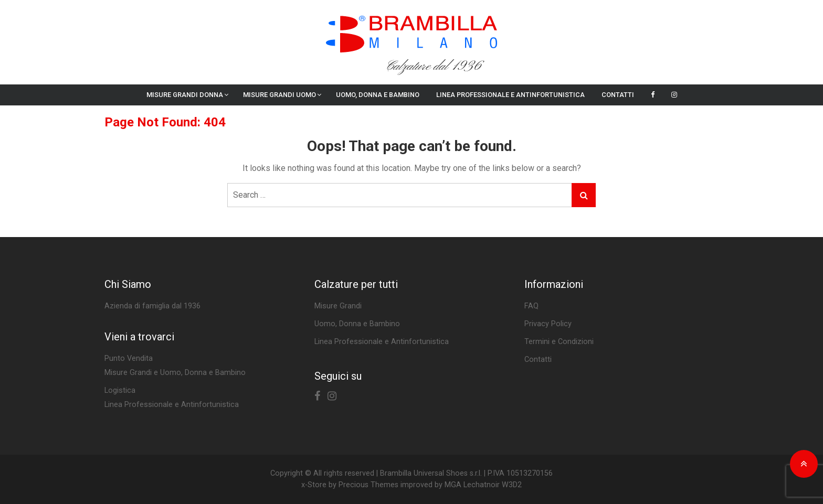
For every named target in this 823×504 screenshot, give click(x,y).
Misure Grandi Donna (185, 95)
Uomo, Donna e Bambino (378, 95)
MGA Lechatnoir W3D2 (483, 485)
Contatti (618, 95)
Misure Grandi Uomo (279, 95)
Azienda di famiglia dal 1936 (152, 306)
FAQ (531, 306)
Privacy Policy (548, 324)
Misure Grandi (338, 306)
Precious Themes (368, 485)
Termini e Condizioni (559, 342)
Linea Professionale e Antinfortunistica (510, 95)
